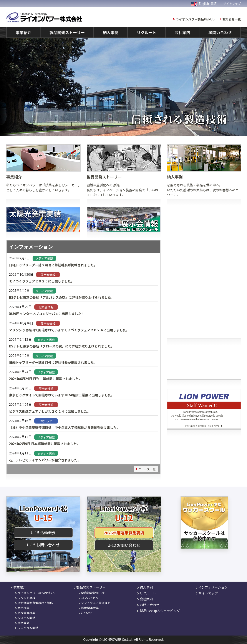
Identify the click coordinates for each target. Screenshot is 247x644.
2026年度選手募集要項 (124, 533)
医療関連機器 (26, 613)
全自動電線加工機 (93, 593)
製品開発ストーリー (91, 587)
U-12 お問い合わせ (124, 545)
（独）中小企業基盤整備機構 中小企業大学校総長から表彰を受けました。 (65, 427)
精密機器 (23, 608)
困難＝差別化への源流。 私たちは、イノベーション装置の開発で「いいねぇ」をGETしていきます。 (124, 171)
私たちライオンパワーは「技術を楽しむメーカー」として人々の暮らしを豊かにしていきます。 (43, 168)
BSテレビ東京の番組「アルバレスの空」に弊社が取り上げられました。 (62, 297)
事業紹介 (20, 587)
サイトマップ (232, 3)
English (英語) (204, 3)
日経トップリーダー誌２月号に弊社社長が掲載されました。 (53, 265)
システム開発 (26, 618)
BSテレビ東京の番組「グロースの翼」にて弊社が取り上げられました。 (62, 346)
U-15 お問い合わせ (43, 545)
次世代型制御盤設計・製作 (35, 603)
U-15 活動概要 (43, 532)
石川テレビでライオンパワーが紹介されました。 (45, 460)
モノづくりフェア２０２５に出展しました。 (42, 281)
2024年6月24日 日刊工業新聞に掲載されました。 (46, 379)
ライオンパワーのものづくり (37, 593)
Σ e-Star (86, 613)
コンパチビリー (91, 598)
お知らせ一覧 (231, 19)
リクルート (148, 593)
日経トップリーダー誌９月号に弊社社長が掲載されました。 (53, 362)
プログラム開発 (28, 628)
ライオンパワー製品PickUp (195, 19)
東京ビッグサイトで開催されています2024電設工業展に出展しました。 (62, 395)
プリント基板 (26, 598)
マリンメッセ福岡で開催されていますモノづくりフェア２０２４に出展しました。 (69, 330)
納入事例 (146, 587)
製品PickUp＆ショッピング (160, 611)
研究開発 (23, 623)
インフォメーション (213, 587)
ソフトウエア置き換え (96, 603)
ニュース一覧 (147, 469)
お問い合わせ (149, 605)
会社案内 (146, 599)
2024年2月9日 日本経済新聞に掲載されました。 (45, 444)
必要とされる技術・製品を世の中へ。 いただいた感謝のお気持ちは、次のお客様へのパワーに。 (204, 171)
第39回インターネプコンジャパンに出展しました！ (47, 314)
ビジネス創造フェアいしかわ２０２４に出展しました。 (50, 411)
